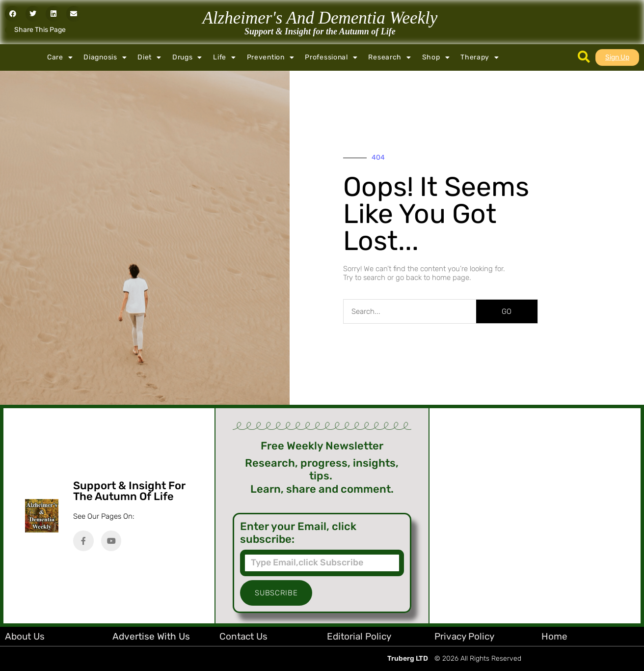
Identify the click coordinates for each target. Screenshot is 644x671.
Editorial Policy (359, 636)
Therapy (480, 57)
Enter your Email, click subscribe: (298, 533)
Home (554, 636)
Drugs (187, 57)
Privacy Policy (464, 636)
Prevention (271, 57)
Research (389, 57)
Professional (331, 57)
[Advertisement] (535, 516)
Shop (436, 57)
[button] (13, 14)
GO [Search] (507, 311)
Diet (149, 57)
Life (225, 57)
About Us (25, 636)
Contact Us (243, 636)
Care (60, 57)
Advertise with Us (151, 636)
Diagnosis (105, 57)
